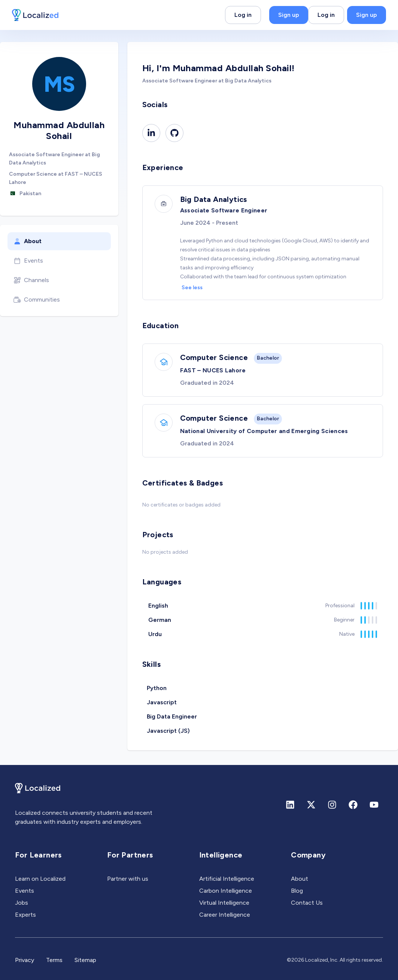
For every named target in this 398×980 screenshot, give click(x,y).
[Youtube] (374, 805)
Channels (31, 280)
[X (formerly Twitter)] (311, 805)
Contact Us (307, 903)
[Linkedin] (151, 133)
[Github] (174, 133)
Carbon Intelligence (226, 891)
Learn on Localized (40, 879)
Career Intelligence (225, 915)
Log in (243, 15)
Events (28, 261)
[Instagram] (332, 805)
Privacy (25, 960)
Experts (25, 915)
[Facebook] (353, 805)
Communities (37, 300)
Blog (297, 891)
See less (192, 288)
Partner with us (128, 879)
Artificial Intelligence (227, 879)
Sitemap (85, 960)
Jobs (22, 903)
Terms (54, 960)
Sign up (289, 15)
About (28, 241)
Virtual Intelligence (224, 903)
